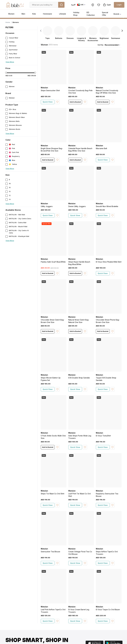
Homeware (48, 14)
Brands (116, 14)
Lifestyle (63, 14)
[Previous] (41, 31)
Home (8, 22)
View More (10, 62)
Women (11, 14)
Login (119, 5)
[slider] (6, 73)
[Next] (122, 31)
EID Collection (91, 14)
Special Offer (105, 14)
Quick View (48, 102)
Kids (34, 14)
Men (23, 14)
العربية (73, 5)
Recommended (112, 45)
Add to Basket (75, 102)
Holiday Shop (76, 14)
